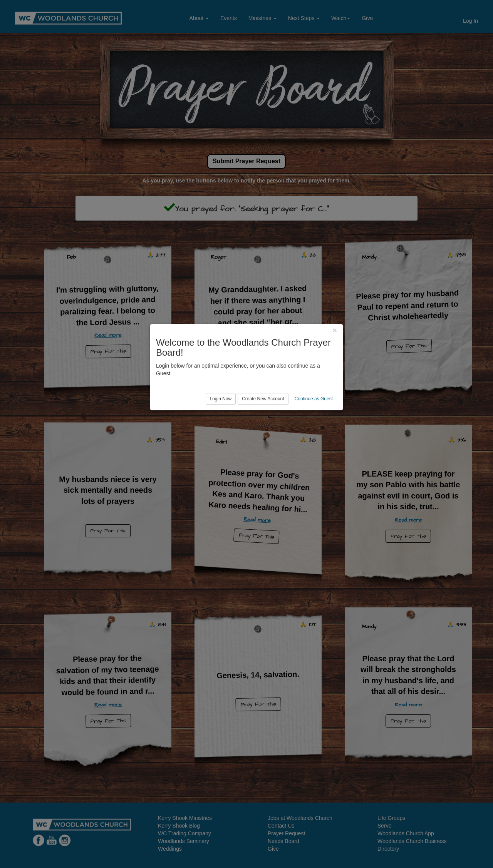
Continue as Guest (314, 465)
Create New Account (263, 465)
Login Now (221, 465)
